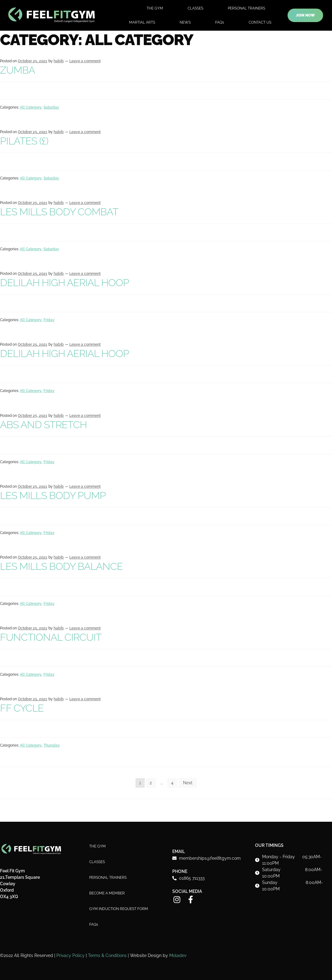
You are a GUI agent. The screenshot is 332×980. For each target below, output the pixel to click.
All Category (31, 107)
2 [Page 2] (151, 783)
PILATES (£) (24, 141)
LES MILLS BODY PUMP (53, 496)
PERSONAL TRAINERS (246, 8)
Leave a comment (85, 61)
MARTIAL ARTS (142, 22)
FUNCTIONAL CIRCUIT (51, 637)
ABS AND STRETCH (43, 425)
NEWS (185, 22)
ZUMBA (17, 70)
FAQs (220, 22)
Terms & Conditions (107, 955)
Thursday (52, 745)
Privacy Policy (71, 955)
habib (59, 61)
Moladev (178, 955)
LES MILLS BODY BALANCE (61, 566)
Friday (49, 320)
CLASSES (195, 8)
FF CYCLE (22, 708)
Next (188, 783)
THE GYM (155, 8)
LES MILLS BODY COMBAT (59, 212)
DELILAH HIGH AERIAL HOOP (65, 283)
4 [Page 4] (172, 783)
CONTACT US (260, 22)
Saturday (51, 107)
